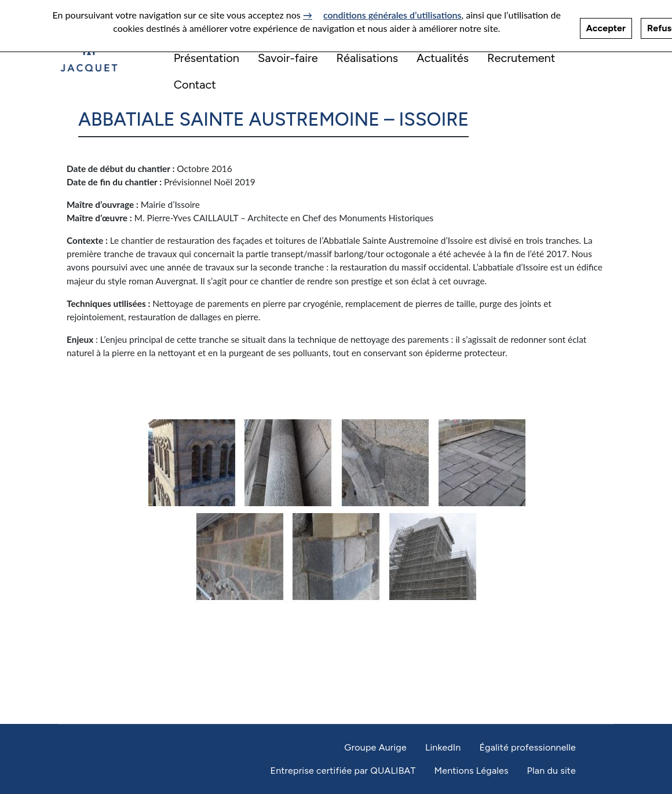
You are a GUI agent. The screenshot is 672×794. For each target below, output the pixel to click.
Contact (195, 85)
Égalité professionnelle (527, 747)
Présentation (207, 58)
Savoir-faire (288, 58)
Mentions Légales (471, 771)
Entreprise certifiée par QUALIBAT (343, 771)
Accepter (606, 24)
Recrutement (521, 58)
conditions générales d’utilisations (392, 11)
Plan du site (552, 771)
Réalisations (368, 58)
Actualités (443, 58)
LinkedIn (443, 747)
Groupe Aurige (375, 747)
